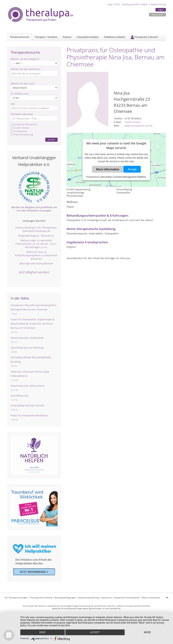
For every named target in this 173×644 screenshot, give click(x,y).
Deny (42, 632)
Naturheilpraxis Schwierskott (27, 338)
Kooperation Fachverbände (127, 598)
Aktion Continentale (151, 598)
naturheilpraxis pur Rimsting (27, 348)
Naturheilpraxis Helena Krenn (28, 386)
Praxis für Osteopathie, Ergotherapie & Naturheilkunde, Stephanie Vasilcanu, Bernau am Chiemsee (33, 324)
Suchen (51, 140)
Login (161, 10)
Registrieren (157, 15)
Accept (132, 169)
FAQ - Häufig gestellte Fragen (131, 4)
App (110, 4)
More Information (108, 169)
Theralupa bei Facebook (41, 598)
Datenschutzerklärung (89, 598)
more (147, 632)
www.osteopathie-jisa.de (138, 126)
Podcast (67, 37)
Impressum (107, 598)
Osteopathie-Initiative (88, 37)
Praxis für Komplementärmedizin (29, 415)
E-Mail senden (133, 122)
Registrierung (158, 4)
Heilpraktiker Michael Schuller (28, 405)
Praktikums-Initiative (114, 37)
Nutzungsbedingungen (65, 598)
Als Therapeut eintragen (16, 598)
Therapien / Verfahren (46, 37)
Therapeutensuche (20, 37)
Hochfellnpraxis (20, 396)
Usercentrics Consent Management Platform (123, 177)
